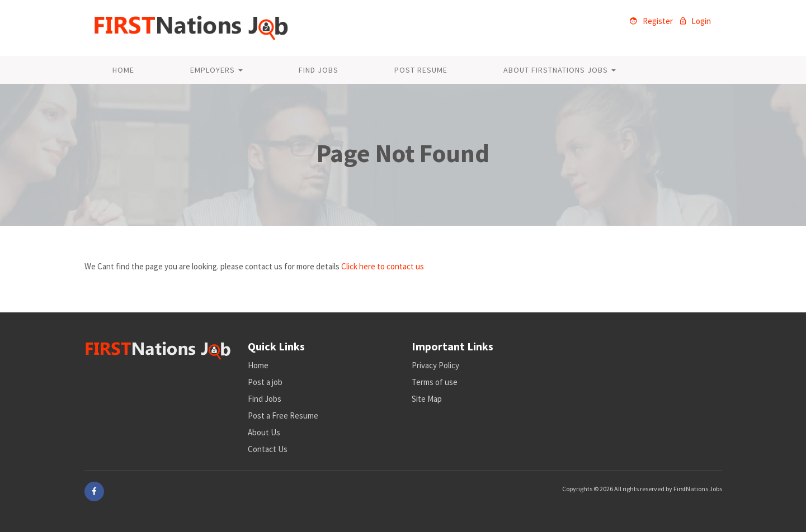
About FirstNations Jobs (560, 70)
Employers (216, 70)
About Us (264, 432)
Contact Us (268, 449)
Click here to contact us (383, 266)
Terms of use (435, 382)
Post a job (265, 382)
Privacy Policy (435, 365)
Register (651, 21)
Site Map (427, 399)
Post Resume (421, 70)
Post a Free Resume (283, 415)
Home (123, 70)
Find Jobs (319, 70)
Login (696, 21)
